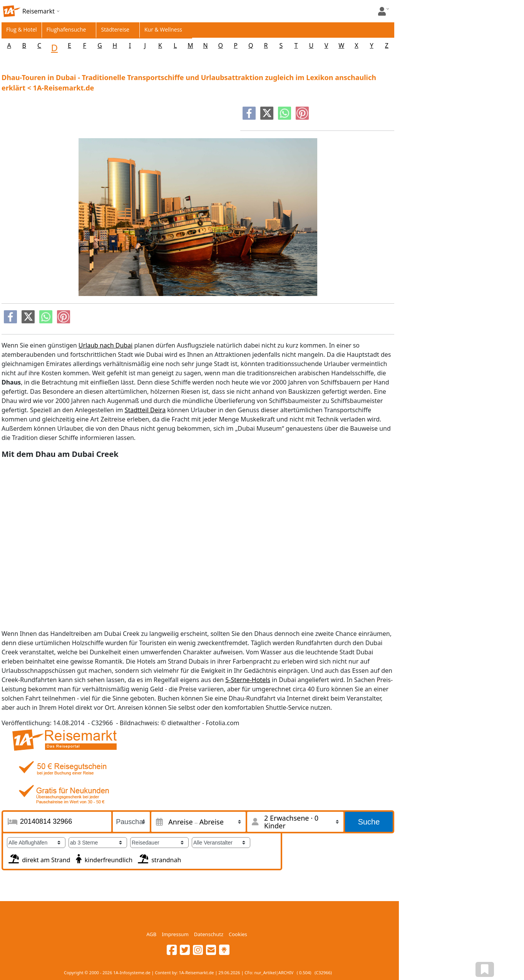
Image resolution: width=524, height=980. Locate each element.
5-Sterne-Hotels (248, 680)
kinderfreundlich (103, 858)
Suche (369, 822)
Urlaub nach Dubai (105, 345)
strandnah (159, 858)
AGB (151, 934)
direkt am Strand (39, 858)
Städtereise (115, 29)
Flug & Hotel (22, 29)
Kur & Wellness (163, 29)
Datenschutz (209, 934)
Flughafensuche (66, 29)
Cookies (238, 934)
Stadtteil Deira (145, 410)
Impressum (175, 934)
